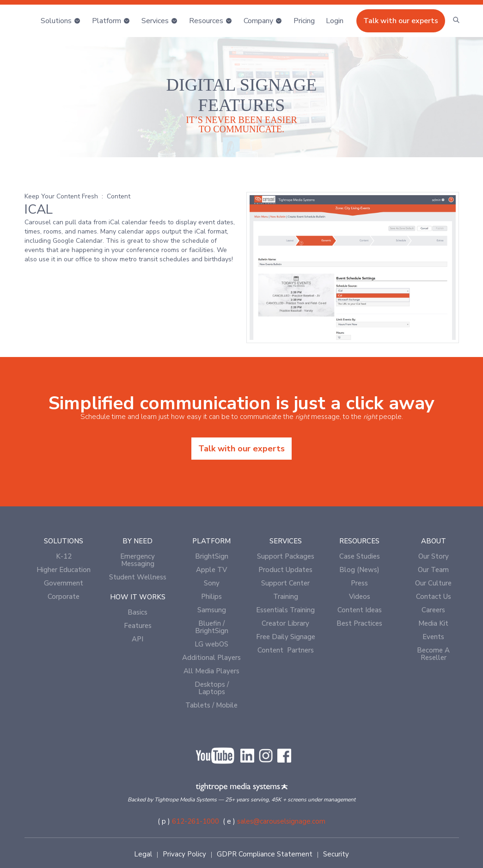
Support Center (285, 583)
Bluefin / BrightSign (212, 627)
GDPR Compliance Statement (265, 854)
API (138, 639)
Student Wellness (138, 577)
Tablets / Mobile (211, 705)
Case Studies (360, 556)
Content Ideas (360, 610)
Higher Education (64, 570)
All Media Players (211, 671)
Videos (360, 597)
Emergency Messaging (138, 560)
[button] (61, 21)
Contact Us (434, 597)
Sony (212, 583)
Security (336, 854)
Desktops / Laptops (212, 688)
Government (64, 583)
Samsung (212, 610)
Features (138, 626)
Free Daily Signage (286, 637)
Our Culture (433, 583)
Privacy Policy (184, 854)
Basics (138, 612)
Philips (211, 597)
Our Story (434, 556)
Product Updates (285, 570)
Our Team (433, 570)
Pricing (304, 21)
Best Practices (359, 623)
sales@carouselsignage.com (281, 821)
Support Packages (286, 556)
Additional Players (211, 658)
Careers (433, 610)
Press (359, 583)
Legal (143, 854)
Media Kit (433, 623)
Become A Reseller (433, 654)
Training (286, 597)
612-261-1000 (196, 821)
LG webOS (211, 644)
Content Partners (286, 650)
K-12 (64, 556)
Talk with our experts (401, 21)
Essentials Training (285, 610)
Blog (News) (359, 570)
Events (433, 637)
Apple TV (211, 570)
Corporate (64, 597)
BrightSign (212, 556)
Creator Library (285, 623)
